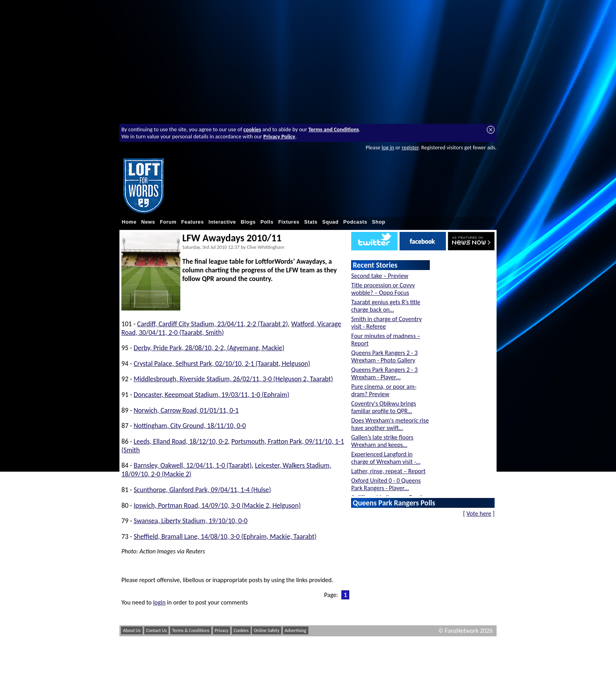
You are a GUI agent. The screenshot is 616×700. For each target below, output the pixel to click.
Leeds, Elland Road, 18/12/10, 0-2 (181, 441)
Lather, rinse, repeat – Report (388, 471)
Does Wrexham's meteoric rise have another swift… (390, 424)
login (159, 602)
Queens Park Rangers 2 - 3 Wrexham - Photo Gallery (384, 356)
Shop (379, 222)
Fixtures (289, 222)
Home (129, 222)
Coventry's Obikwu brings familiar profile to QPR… (384, 407)
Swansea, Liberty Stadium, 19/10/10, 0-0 (191, 521)
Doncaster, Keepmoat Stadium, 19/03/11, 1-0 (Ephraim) (211, 395)
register (410, 147)
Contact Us (157, 630)
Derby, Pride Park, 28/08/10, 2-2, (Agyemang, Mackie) (209, 348)
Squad (330, 222)
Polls (267, 222)
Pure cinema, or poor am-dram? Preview (384, 390)
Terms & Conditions (191, 630)
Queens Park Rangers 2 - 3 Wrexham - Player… (384, 373)
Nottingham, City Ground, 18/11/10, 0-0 (190, 426)
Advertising (296, 630)
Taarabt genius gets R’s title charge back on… (386, 306)
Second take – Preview (380, 276)
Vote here (479, 514)
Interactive (222, 222)
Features (192, 222)
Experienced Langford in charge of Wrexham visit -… (386, 458)
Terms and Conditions (334, 129)
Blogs (248, 222)
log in (388, 147)
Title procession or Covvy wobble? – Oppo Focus (383, 289)
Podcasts (355, 222)
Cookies (241, 630)
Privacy (222, 630)
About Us (132, 630)
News (148, 222)
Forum (168, 222)
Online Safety (267, 630)
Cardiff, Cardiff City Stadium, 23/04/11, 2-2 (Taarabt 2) (213, 324)
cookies (252, 129)
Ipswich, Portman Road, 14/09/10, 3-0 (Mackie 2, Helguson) (217, 505)
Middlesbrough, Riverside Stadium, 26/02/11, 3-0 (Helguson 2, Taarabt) (233, 379)
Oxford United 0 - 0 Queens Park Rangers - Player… (386, 484)
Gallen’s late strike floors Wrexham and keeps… (382, 441)
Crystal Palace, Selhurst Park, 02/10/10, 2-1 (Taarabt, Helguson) (222, 364)
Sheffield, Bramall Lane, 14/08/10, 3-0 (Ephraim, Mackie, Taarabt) (225, 536)
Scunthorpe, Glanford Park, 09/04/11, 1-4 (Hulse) (202, 490)
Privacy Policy (279, 136)
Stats (311, 222)
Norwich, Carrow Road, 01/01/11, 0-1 (186, 410)
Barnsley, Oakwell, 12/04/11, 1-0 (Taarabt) (192, 465)
